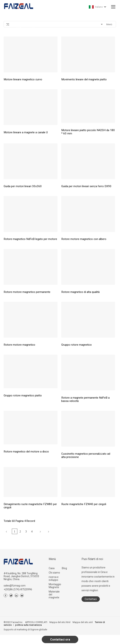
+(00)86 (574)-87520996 (18, 589)
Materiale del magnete (54, 595)
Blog (64, 568)
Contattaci (91, 599)
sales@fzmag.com (15, 586)
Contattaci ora (60, 640)
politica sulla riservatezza (28, 625)
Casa (52, 568)
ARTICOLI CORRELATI (36, 622)
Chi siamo (54, 573)
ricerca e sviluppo (54, 578)
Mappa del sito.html (60, 622)
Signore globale (39, 629)
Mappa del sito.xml (83, 622)
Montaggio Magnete (55, 586)
